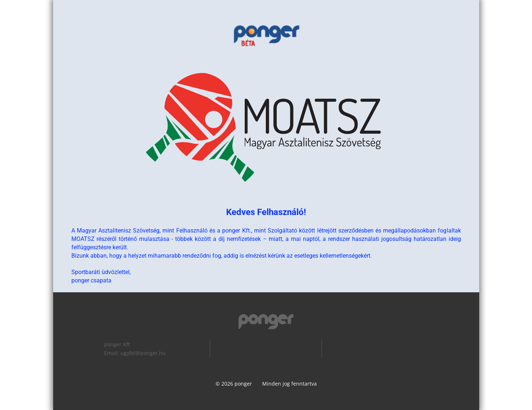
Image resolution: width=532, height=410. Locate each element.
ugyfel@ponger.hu (143, 353)
